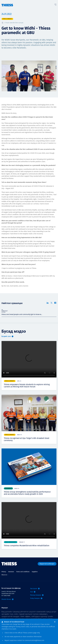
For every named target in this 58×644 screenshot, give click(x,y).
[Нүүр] (7, 3)
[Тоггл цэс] (55, 4)
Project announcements (11, 542)
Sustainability (8, 488)
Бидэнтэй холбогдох (47, 564)
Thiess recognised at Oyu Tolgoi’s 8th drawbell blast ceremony (27, 439)
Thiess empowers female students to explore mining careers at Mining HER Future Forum (27, 386)
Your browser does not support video (29, 359)
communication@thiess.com (34, 641)
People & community (7, 19)
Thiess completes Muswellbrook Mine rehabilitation (27, 546)
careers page (32, 633)
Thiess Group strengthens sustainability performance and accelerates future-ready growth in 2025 (27, 493)
